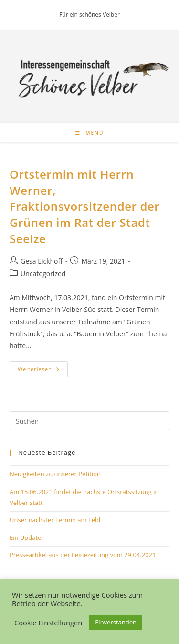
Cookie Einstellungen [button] (48, 623)
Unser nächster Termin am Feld (55, 520)
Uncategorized (43, 274)
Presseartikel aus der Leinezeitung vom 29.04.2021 (83, 555)
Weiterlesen (43, 371)
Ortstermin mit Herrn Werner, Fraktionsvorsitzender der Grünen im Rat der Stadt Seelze (84, 206)
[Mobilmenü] (90, 133)
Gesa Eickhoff (42, 261)
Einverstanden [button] (116, 622)
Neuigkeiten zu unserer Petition (55, 474)
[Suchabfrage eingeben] (89, 421)
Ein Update (25, 537)
